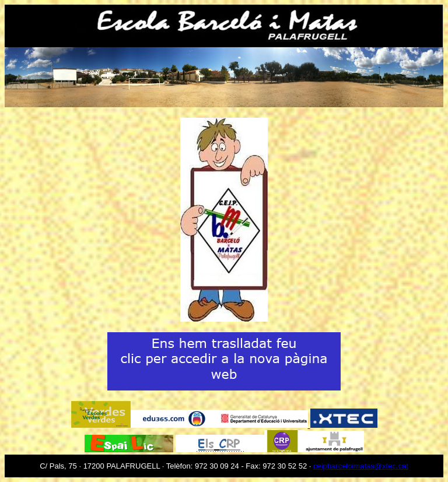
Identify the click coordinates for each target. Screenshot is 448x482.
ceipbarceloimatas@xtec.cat (361, 466)
